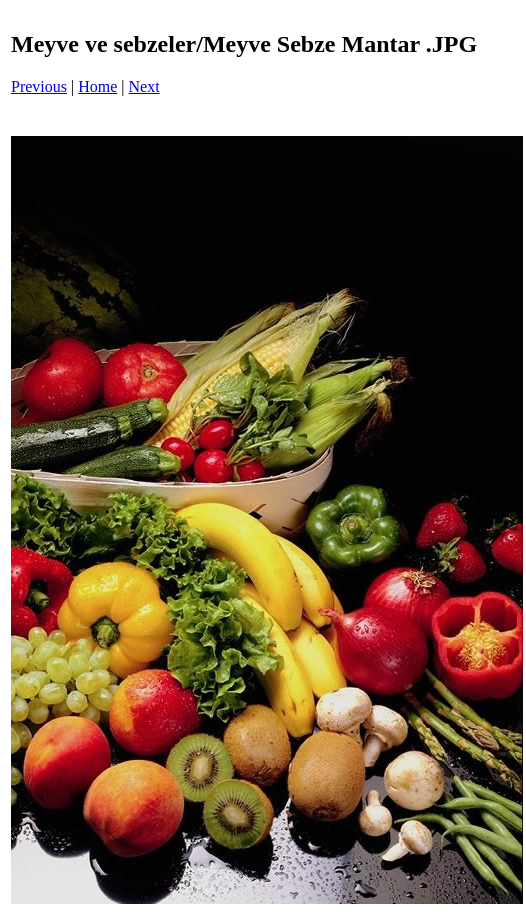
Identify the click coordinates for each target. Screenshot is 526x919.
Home (97, 86)
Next (144, 86)
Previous (39, 86)
